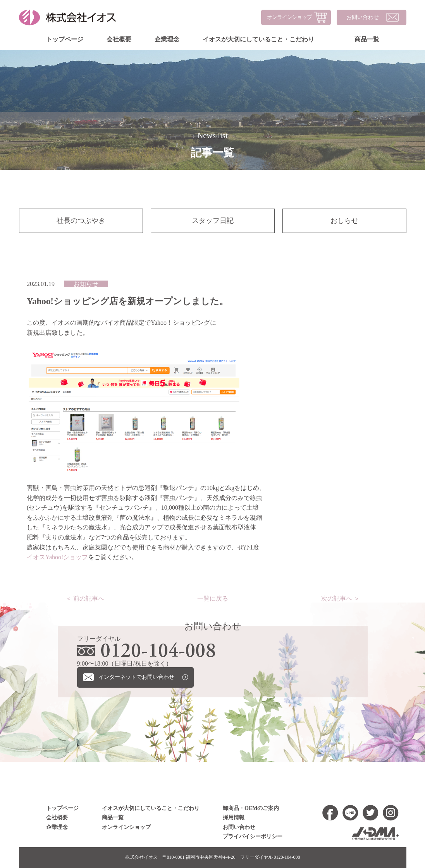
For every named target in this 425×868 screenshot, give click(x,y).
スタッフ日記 (212, 221)
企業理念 (167, 39)
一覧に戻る (212, 598)
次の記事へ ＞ (340, 598)
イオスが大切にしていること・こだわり (258, 39)
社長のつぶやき (81, 221)
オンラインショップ (289, 17)
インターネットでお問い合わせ (136, 677)
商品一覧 (366, 39)
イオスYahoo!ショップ (57, 557)
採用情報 (234, 817)
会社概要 (119, 39)
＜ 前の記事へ (84, 598)
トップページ (64, 39)
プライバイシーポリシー (252, 836)
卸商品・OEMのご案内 (251, 808)
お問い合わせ (362, 17)
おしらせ (344, 221)
